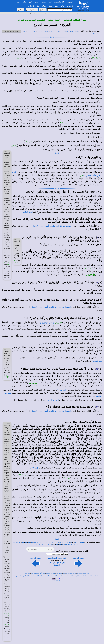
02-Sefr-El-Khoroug (74, 13)
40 (36, 545)
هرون (4, 393)
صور (29, 573)
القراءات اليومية (73, 573)
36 (48, 545)
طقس (61, 573)
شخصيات (48, 573)
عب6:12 (64, 123)
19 (28, 31)
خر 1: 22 (23, 475)
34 (54, 545)
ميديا (32, 573)
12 (51, 31)
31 (63, 545)
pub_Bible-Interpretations (37, 13)
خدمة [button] (18, 2)
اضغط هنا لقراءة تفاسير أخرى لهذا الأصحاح (52, 226)
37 (45, 545)
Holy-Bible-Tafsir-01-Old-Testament (51, 13)
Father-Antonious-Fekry (64, 13)
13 (48, 31)
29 (69, 545)
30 (66, 545)
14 (45, 31)
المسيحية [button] (70, 2)
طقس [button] (44, 2)
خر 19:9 (14, 145)
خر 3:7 (80, 175)
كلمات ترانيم (36, 573)
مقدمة (82, 542)
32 (60, 545)
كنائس (44, 573)
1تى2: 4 (89, 268)
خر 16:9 (28, 141)
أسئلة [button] (25, 2)
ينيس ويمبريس (47, 322)
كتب (52, 573)
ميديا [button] (51, 6)
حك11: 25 (91, 274)
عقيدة (57, 573)
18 (32, 31)
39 (39, 545)
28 (72, 545)
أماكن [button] (62, 6)
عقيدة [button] (37, 2)
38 (42, 545)
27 (75, 545)
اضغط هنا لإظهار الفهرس (11, 31)
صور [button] (56, 6)
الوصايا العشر (53, 400)
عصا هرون (62, 390)
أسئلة (64, 573)
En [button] (38, 6)
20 (25, 31)
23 (97, 34)
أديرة (41, 573)
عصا (9, 393)
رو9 (92, 162)
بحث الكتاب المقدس (32, 10)
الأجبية (67, 573)
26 (78, 545)
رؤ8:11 (20, 58)
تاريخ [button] (31, 2)
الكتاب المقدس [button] (59, 2)
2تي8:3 (59, 322)
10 (58, 31)
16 (38, 31)
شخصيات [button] (71, 6)
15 (41, 31)
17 (35, 31)
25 (90, 34)
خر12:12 (67, 478)
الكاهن (99, 396)
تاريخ (54, 573)
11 (55, 31)
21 (22, 31)
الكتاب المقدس (86, 573)
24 (94, 34)
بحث (81, 573)
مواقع (26, 573)
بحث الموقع (43, 10)
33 (57, 545)
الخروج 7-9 (7, 624)
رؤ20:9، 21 (97, 58)
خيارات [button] (31, 6)
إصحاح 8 (34, 468)
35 (51, 545)
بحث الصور (21, 10)
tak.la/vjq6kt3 (57, 581)
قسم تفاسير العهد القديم (57, 558)
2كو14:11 (33, 383)
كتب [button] (50, 2)
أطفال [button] (44, 6)
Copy (54, 579)
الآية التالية (28, 212)
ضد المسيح (97, 361)
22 (100, 34)
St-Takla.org (29, 13)
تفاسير (78, 573)
